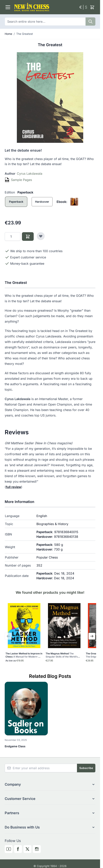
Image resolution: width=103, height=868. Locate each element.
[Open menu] (8, 7)
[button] (50, 784)
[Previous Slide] (8, 636)
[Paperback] (16, 206)
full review (14, 487)
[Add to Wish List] (41, 236)
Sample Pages (21, 180)
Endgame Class (15, 746)
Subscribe (86, 768)
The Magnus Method (63, 655)
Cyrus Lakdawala (30, 174)
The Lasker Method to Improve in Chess (24, 655)
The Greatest (25, 34)
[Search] (90, 22)
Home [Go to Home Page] (8, 34)
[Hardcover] (42, 206)
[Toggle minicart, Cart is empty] (92, 7)
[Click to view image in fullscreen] (50, 98)
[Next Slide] (92, 636)
